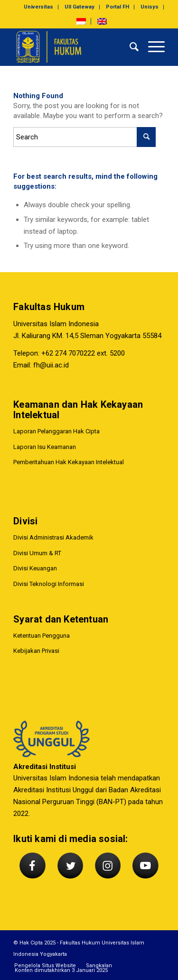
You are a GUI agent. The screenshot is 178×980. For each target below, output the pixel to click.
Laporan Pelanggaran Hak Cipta (56, 431)
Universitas (38, 7)
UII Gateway (80, 7)
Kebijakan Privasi (36, 651)
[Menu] (152, 47)
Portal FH (117, 7)
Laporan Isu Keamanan (45, 447)
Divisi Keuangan (35, 568)
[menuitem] (39, 7)
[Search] (129, 47)
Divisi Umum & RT (37, 553)
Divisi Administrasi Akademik (53, 537)
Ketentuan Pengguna (42, 636)
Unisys (150, 7)
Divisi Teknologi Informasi (49, 584)
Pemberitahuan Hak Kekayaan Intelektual (69, 462)
